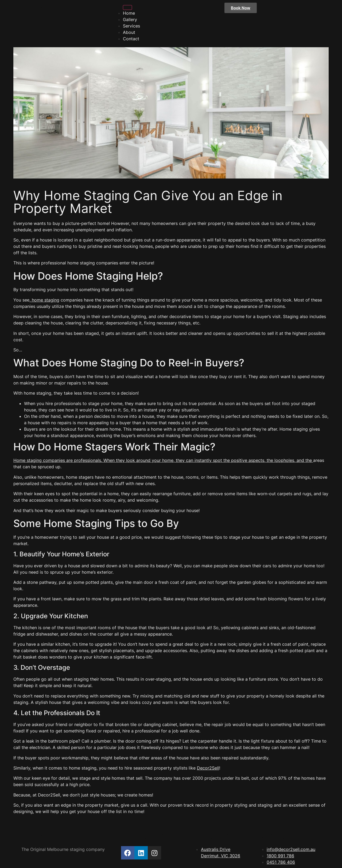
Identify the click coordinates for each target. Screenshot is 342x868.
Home (129, 13)
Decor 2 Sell (50, 8)
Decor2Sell (208, 768)
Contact (131, 39)
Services (131, 26)
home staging (45, 300)
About (129, 32)
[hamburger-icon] (127, 7)
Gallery (130, 19)
